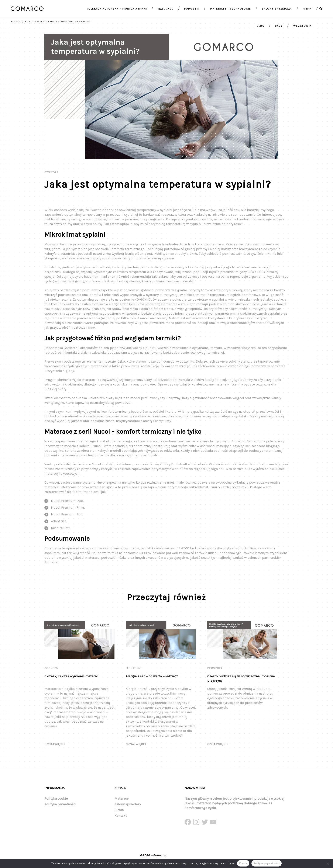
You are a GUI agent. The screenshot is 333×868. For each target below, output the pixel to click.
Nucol (97, 450)
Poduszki (192, 9)
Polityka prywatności (60, 804)
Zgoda (243, 863)
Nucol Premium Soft (67, 518)
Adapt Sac (59, 525)
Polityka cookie (56, 798)
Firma (307, 9)
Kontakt (121, 816)
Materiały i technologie (231, 9)
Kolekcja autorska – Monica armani (117, 9)
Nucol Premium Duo (67, 505)
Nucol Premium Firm (67, 511)
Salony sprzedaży (277, 9)
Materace (166, 9)
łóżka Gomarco (66, 352)
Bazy (279, 26)
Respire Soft (60, 532)
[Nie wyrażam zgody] (328, 864)
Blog (260, 26)
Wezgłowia (303, 26)
